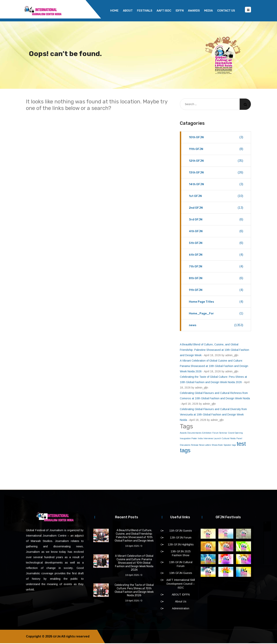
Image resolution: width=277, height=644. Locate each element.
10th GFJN (216, 138)
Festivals (145, 11)
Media (208, 11)
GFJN (57, 637)
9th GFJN (216, 291)
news (216, 326)
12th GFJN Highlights (181, 545)
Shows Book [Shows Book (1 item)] (217, 446)
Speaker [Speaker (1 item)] (227, 446)
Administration (181, 609)
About (128, 11)
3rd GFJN (216, 220)
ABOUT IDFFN (181, 595)
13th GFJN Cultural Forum (181, 565)
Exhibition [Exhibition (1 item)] (207, 434)
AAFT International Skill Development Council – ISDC (181, 585)
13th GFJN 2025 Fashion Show (181, 554)
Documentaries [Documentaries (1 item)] (194, 434)
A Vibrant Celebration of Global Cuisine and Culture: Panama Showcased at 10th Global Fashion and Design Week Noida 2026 (214, 367)
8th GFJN (216, 279)
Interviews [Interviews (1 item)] (208, 439)
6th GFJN (216, 255)
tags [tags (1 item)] (234, 446)
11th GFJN (216, 150)
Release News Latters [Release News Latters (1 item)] (201, 446)
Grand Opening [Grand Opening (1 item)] (235, 434)
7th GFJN (216, 267)
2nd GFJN (216, 209)
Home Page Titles (216, 302)
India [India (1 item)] (200, 439)
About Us (181, 602)
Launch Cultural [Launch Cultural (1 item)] (222, 439)
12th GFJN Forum (181, 538)
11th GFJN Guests (181, 531)
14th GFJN (216, 185)
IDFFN (180, 11)
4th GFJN (216, 232)
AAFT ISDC (164, 11)
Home (114, 11)
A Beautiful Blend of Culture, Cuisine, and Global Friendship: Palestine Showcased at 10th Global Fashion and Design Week (214, 351)
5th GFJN (216, 244)
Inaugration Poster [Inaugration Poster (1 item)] (189, 439)
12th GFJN (216, 162)
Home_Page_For (216, 314)
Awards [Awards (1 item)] (183, 434)
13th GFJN (216, 173)
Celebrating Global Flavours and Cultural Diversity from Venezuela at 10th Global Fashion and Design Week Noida (213, 415)
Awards (194, 11)
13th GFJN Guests (181, 574)
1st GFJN (216, 197)
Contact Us (226, 11)
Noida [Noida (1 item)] (233, 439)
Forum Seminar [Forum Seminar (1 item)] (220, 434)
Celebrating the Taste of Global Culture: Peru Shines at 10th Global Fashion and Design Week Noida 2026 (134, 591)
